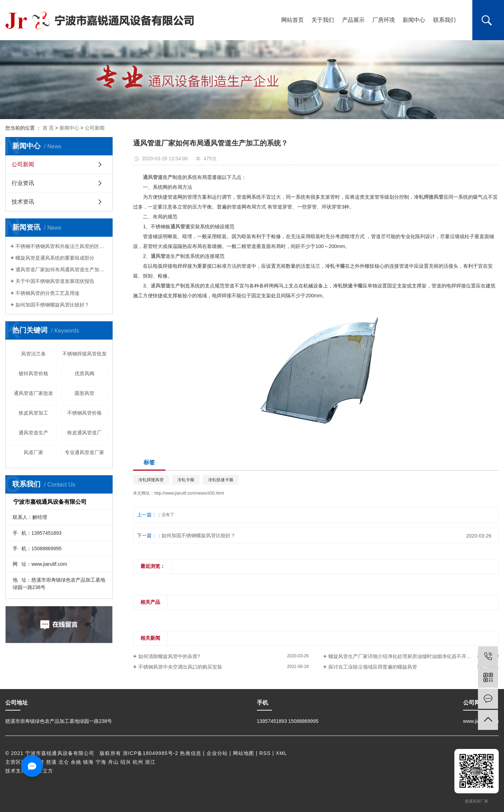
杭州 (138, 762)
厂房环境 (384, 20)
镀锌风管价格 (33, 373)
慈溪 (51, 762)
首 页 (48, 128)
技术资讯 (23, 202)
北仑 (64, 762)
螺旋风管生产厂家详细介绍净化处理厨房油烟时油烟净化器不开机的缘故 (407, 656)
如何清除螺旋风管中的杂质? (169, 656)
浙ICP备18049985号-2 (151, 753)
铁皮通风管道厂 (84, 433)
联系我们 (445, 20)
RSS (265, 753)
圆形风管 (84, 393)
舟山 (113, 762)
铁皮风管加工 (33, 413)
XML (282, 753)
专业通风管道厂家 (84, 452)
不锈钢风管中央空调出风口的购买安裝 (180, 667)
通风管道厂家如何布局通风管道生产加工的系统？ (61, 269)
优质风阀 (84, 373)
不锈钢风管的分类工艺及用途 (48, 293)
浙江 (150, 762)
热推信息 (190, 753)
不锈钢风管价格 (84, 413)
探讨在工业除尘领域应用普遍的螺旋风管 (373, 667)
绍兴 (126, 762)
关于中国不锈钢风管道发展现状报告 (55, 281)
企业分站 (217, 753)
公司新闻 (95, 128)
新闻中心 (414, 20)
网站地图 (244, 753)
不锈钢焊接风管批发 (84, 354)
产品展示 (353, 20)
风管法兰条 (33, 354)
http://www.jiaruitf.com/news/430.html (189, 493)
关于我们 (323, 20)
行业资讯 (23, 183)
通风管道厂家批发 (33, 393)
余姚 (76, 762)
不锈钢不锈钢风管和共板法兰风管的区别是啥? (61, 246)
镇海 (88, 762)
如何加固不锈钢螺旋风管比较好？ (52, 305)
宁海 (101, 762)
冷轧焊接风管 (151, 480)
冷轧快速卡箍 (221, 480)
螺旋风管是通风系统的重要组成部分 (55, 258)
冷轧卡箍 (186, 480)
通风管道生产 (33, 433)
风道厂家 (33, 452)
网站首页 (292, 20)
